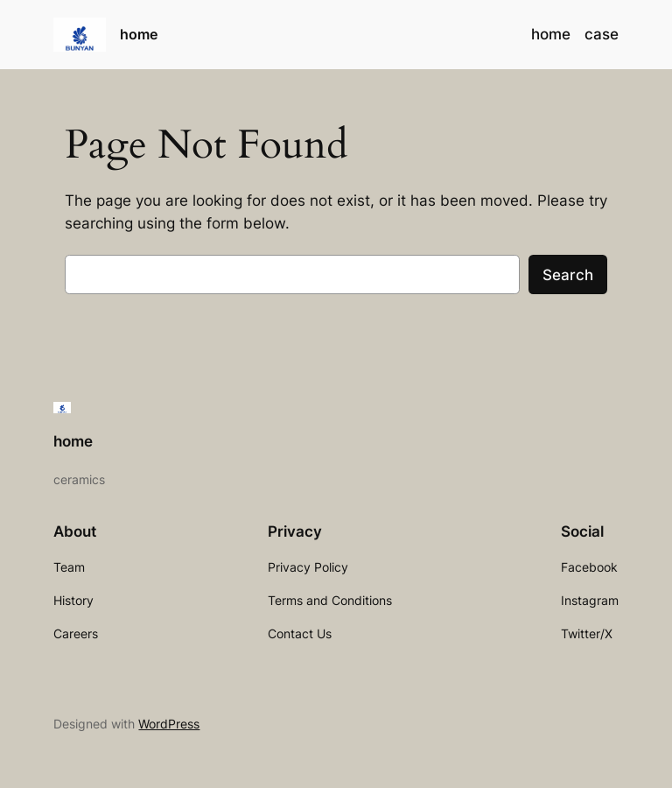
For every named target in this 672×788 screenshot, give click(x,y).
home (139, 34)
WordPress (169, 724)
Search (568, 275)
